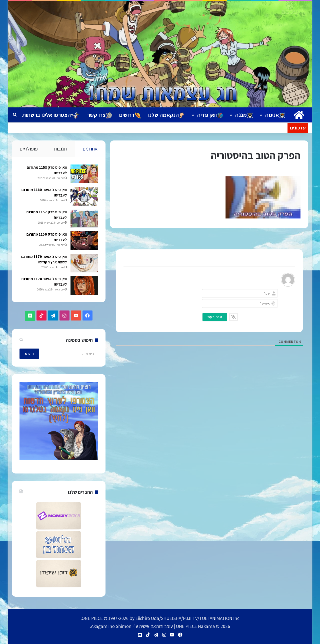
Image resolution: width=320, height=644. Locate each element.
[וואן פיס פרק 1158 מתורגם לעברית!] (84, 174)
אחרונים (90, 149)
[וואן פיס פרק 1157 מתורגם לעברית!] (84, 219)
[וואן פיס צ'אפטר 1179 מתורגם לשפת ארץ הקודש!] (84, 264)
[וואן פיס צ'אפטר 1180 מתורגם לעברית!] (84, 197)
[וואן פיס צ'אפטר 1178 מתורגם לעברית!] (84, 286)
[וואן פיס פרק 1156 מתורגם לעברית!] (84, 241)
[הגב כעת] (215, 317)
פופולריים (29, 149)
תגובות (60, 149)
